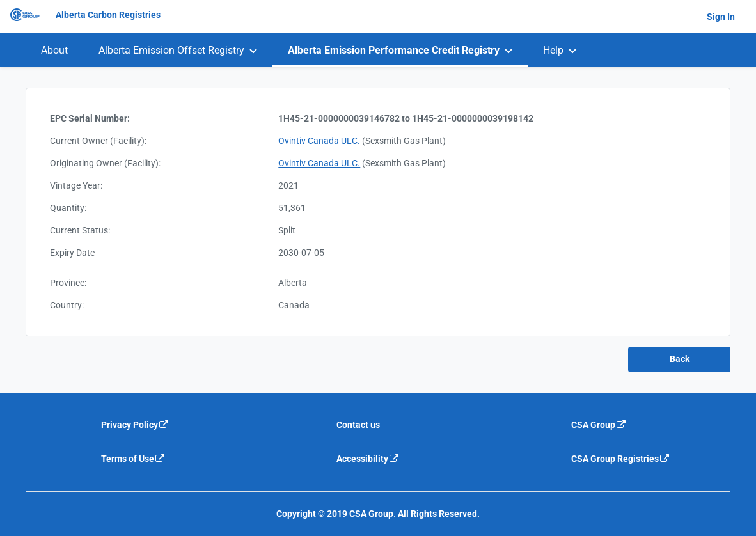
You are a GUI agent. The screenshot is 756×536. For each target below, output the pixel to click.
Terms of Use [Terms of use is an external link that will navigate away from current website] (133, 459)
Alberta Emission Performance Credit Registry (394, 50)
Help (553, 50)
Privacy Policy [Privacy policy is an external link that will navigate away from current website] (135, 425)
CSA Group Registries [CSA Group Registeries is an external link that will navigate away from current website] (621, 459)
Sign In (721, 17)
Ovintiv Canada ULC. (320, 141)
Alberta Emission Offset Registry (171, 50)
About (54, 50)
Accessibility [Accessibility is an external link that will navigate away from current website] (368, 459)
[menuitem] (54, 50)
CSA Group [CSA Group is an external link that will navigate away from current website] (599, 425)
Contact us (358, 425)
